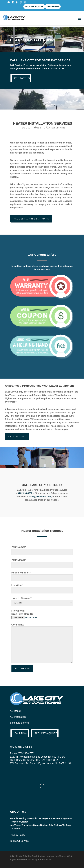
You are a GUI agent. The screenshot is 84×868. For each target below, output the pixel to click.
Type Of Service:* (42, 601)
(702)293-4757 (25, 493)
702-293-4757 (53, 6)
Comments (42, 644)
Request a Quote (34, 6)
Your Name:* (42, 550)
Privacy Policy (18, 835)
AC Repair (16, 711)
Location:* (42, 589)
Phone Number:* (42, 576)
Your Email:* (42, 563)
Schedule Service (19, 723)
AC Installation (18, 717)
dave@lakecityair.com (40, 497)
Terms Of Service (19, 841)
